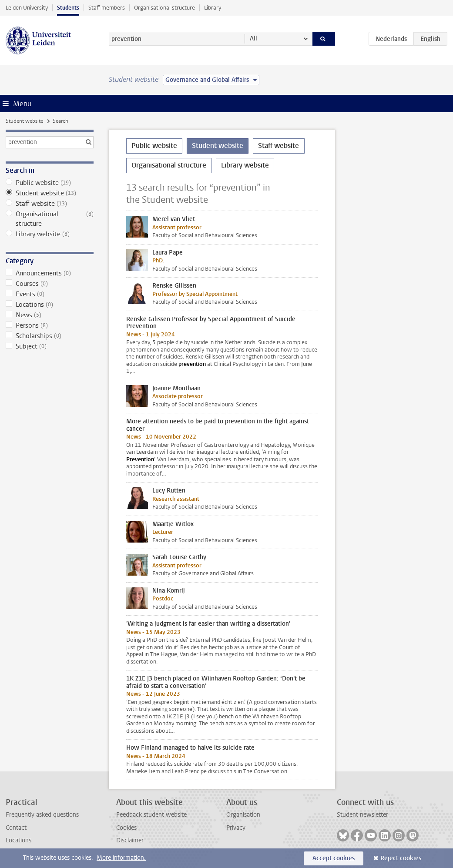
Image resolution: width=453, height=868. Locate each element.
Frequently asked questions (42, 815)
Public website (50, 183)
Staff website (50, 204)
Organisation (243, 815)
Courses (50, 284)
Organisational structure (164, 8)
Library (213, 8)
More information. (121, 858)
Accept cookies (334, 858)
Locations (50, 305)
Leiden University (27, 8)
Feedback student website (151, 815)
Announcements (50, 273)
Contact (16, 828)
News (50, 315)
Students (68, 8)
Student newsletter (362, 815)
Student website (24, 121)
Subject (50, 346)
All (253, 39)
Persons (50, 325)
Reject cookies (401, 858)
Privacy (236, 828)
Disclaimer (130, 840)
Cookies (126, 828)
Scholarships (50, 336)
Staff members (107, 8)
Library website (50, 234)
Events (50, 294)
